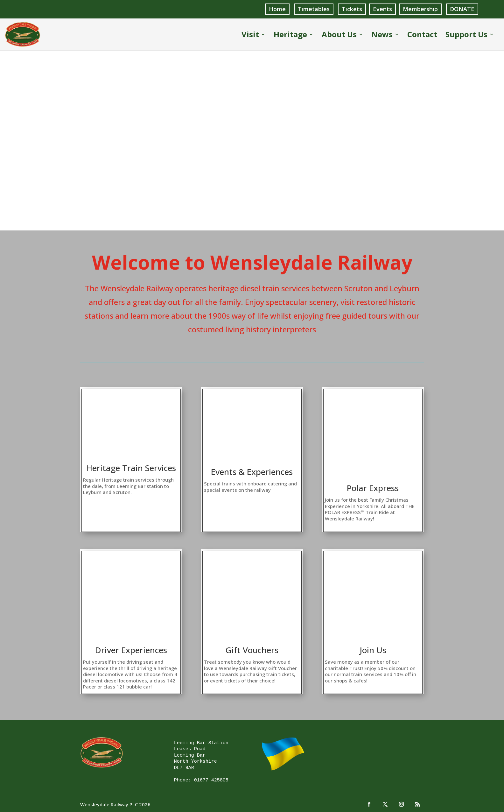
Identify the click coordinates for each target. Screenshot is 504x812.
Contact (422, 35)
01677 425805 (211, 780)
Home (277, 9)
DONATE (462, 9)
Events (382, 9)
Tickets (352, 9)
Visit (250, 35)
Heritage (290, 35)
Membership (420, 9)
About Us (339, 35)
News (382, 35)
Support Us (466, 35)
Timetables (314, 9)
